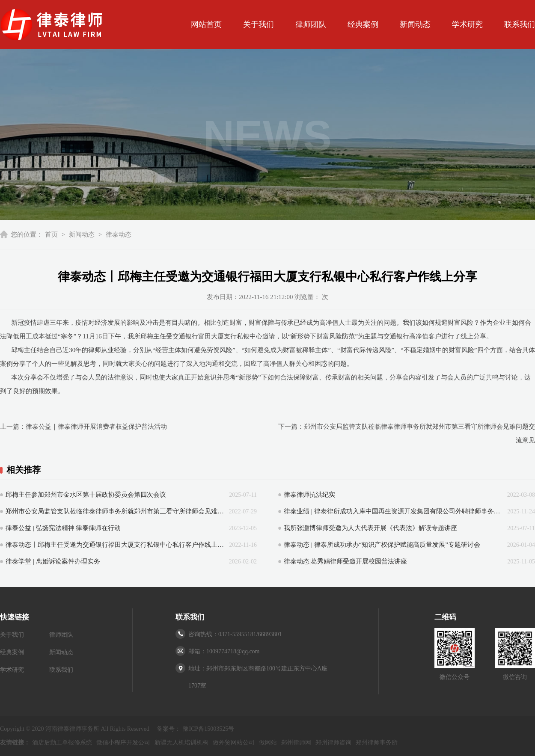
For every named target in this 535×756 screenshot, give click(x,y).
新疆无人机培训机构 (181, 743)
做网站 (268, 743)
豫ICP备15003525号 (208, 729)
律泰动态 (119, 234)
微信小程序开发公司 (123, 743)
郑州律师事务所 (377, 743)
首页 (51, 234)
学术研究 (467, 24)
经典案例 (363, 24)
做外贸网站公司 (234, 743)
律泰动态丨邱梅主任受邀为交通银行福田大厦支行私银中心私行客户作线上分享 (115, 545)
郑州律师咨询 (333, 743)
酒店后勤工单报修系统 (62, 743)
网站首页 (206, 24)
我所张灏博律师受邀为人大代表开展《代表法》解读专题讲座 (370, 528)
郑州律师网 (296, 743)
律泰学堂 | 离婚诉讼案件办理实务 (53, 561)
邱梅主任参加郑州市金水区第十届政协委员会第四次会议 (86, 495)
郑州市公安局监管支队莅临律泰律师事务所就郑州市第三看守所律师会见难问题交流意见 (115, 511)
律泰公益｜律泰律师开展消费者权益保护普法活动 (96, 427)
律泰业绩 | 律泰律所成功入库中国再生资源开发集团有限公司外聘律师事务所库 (393, 511)
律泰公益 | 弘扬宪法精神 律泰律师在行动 (63, 528)
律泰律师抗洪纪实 (309, 495)
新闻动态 (415, 24)
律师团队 (311, 24)
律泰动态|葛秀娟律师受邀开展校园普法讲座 (345, 561)
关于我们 (259, 24)
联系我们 (520, 24)
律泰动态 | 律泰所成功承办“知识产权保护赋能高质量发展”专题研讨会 (382, 545)
